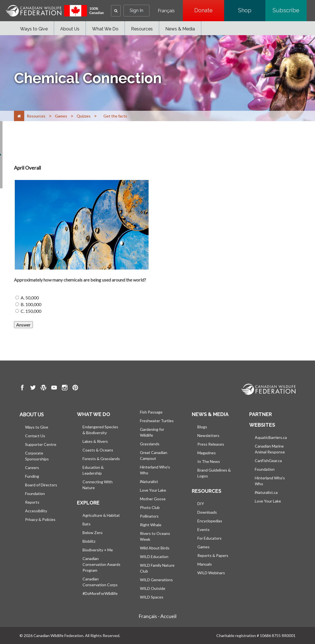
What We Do (105, 29)
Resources (142, 29)
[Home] (19, 116)
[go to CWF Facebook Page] (22, 388)
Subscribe (290, 10)
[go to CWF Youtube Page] (54, 388)
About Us (70, 29)
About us (31, 414)
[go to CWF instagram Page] (65, 388)
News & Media (180, 29)
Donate (209, 10)
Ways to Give (34, 29)
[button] (116, 11)
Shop (252, 10)
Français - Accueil (157, 616)
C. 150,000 (31, 311)
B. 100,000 (31, 304)
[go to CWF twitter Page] (33, 388)
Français (166, 11)
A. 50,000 (30, 298)
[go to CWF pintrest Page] (75, 388)
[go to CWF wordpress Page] (43, 388)
